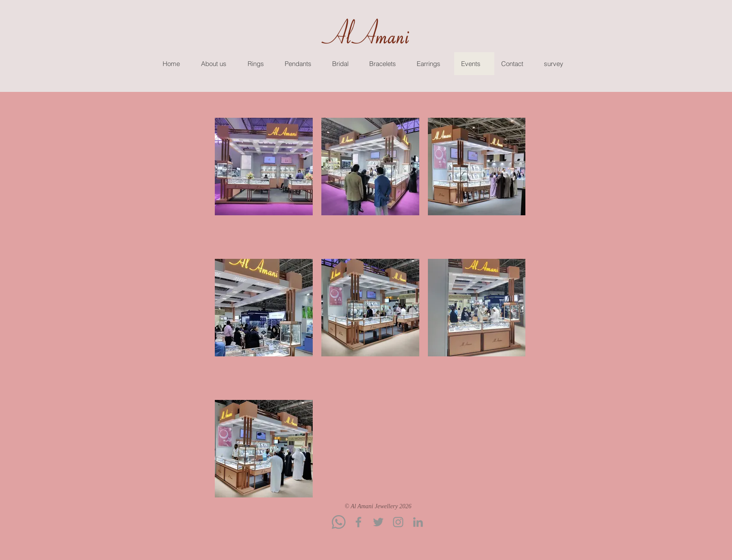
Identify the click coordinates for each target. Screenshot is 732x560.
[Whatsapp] (339, 522)
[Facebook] (358, 522)
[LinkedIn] (418, 522)
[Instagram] (398, 522)
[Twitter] (378, 522)
